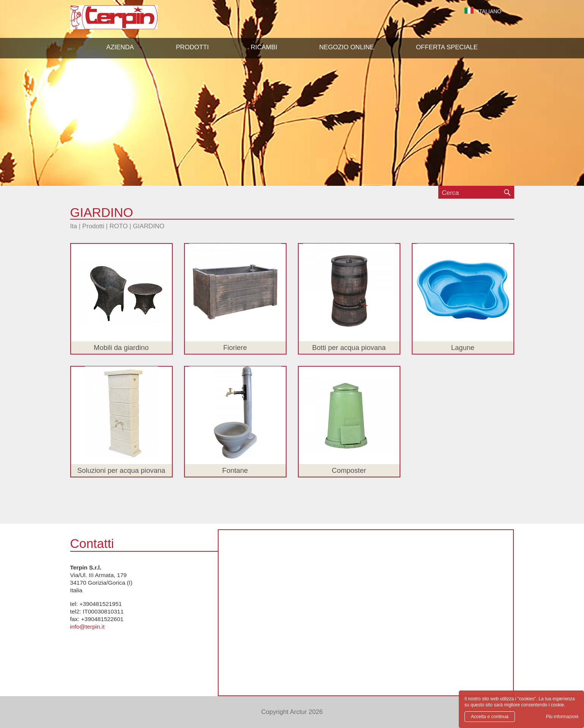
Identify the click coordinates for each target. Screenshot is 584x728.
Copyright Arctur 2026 (292, 712)
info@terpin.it (87, 627)
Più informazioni (562, 717)
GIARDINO (149, 226)
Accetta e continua (490, 717)
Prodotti (93, 226)
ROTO (118, 226)
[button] (192, 47)
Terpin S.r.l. (127, 21)
